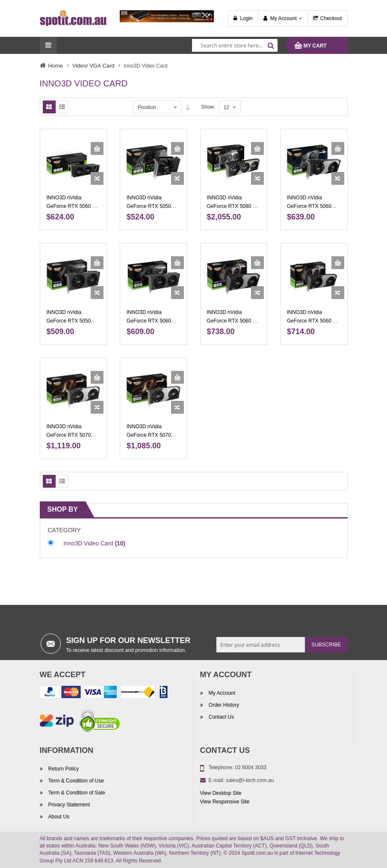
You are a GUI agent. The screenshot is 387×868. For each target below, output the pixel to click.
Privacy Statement (69, 805)
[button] (97, 178)
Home (56, 66)
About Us (58, 817)
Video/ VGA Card (93, 66)
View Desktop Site (221, 793)
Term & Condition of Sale (76, 793)
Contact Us (221, 717)
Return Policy (63, 769)
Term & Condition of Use (75, 781)
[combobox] (235, 45)
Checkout (331, 18)
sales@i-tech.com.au (250, 780)
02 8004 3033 (251, 767)
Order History (223, 705)
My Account (284, 18)
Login (246, 18)
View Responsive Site (225, 802)
